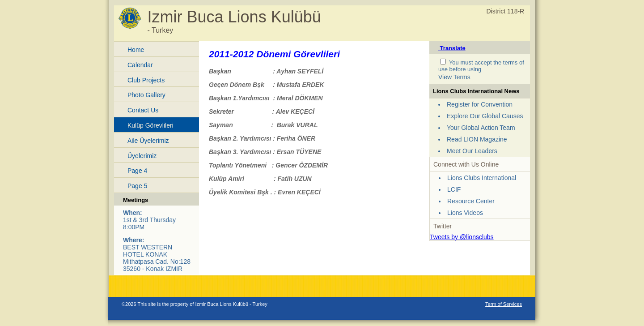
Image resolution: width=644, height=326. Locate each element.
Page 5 (137, 186)
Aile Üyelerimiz (148, 141)
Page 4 (137, 171)
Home (136, 50)
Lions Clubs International (482, 178)
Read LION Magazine (477, 139)
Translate (452, 48)
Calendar (140, 65)
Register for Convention (480, 104)
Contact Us (143, 110)
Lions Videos (465, 213)
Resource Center (471, 201)
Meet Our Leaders (472, 151)
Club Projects (146, 80)
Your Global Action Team (481, 128)
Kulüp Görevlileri (150, 125)
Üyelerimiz (142, 156)
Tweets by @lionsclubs (462, 237)
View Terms (454, 77)
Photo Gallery (146, 95)
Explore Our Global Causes (485, 116)
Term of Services (504, 304)
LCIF (454, 189)
